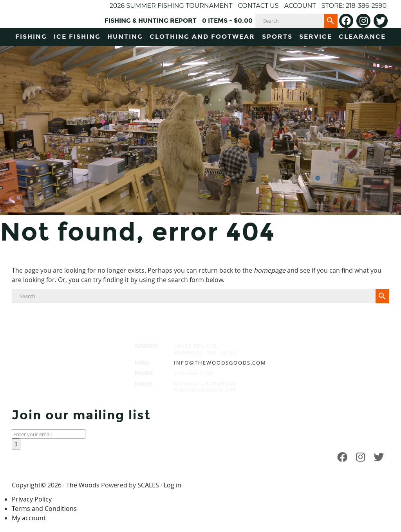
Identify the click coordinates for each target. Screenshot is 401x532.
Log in (173, 485)
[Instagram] (363, 21)
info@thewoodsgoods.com (220, 363)
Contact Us (258, 6)
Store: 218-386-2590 (354, 6)
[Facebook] (346, 21)
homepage (270, 270)
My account (29, 518)
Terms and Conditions (44, 509)
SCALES (148, 485)
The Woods (83, 485)
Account (300, 6)
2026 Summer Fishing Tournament (171, 6)
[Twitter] (381, 21)
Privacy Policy (32, 499)
